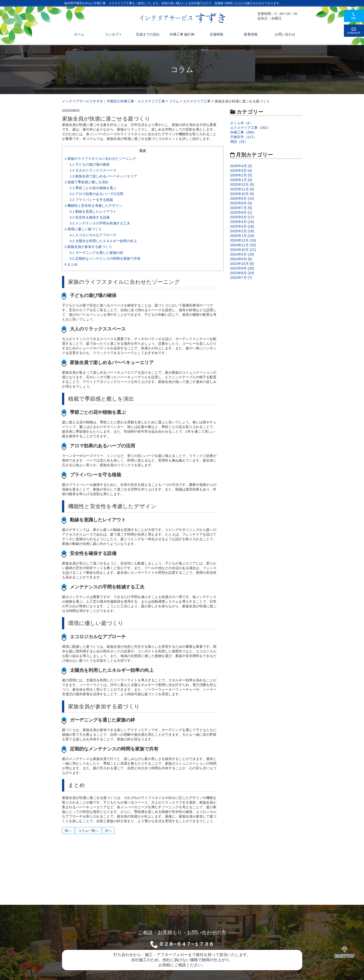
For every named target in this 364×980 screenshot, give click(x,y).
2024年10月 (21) (243, 250)
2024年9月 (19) (242, 254)
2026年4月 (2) (241, 166)
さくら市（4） (241, 123)
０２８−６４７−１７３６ (186, 944)
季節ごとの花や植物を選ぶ (93, 188)
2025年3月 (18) (242, 226)
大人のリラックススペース (93, 170)
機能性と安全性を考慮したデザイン (94, 206)
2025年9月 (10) (242, 198)
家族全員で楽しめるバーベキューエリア (103, 176)
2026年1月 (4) (241, 180)
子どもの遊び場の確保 (90, 165)
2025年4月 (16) (242, 222)
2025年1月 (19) (242, 236)
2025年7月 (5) (241, 208)
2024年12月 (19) (243, 240)
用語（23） (239, 142)
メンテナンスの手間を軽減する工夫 (100, 223)
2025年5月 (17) (242, 217)
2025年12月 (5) (242, 184)
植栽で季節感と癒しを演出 (87, 182)
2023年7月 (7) (241, 278)
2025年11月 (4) (242, 189)
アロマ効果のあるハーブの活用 (96, 194)
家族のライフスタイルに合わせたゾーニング (100, 159)
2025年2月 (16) (242, 231)
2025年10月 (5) (242, 194)
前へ (68, 831)
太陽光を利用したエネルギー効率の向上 (103, 241)
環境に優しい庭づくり (83, 229)
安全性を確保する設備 (90, 217)
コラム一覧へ (88, 831)
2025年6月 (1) (241, 212)
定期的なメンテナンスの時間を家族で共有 (105, 259)
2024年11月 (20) (243, 245)
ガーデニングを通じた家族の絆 (96, 253)
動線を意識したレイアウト (93, 212)
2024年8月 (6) (241, 259)
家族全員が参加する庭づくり (88, 247)
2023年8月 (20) (242, 273)
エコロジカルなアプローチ (93, 235)
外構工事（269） (243, 132)
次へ (108, 831)
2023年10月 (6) (242, 264)
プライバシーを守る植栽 (91, 200)
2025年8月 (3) (241, 203)
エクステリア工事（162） (250, 128)
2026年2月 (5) (241, 175)
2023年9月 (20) (242, 268)
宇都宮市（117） (243, 137)
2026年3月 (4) (241, 171)
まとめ (71, 264)
